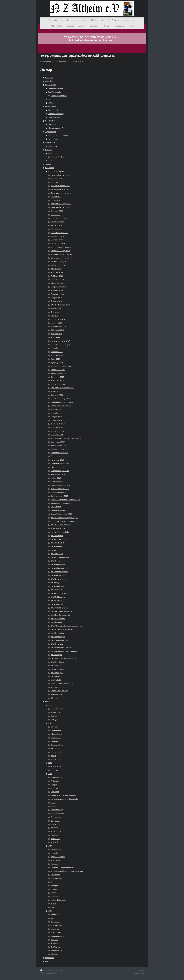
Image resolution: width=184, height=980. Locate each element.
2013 (50, 911)
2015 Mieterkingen (58, 575)
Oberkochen (56, 738)
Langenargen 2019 (58, 287)
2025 (50, 153)
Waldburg (55, 741)
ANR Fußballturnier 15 (60, 489)
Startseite (49, 78)
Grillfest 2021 (56, 197)
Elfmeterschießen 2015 (60, 510)
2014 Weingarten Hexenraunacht (64, 651)
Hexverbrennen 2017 (59, 348)
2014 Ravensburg (58, 619)
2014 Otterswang (58, 669)
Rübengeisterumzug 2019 (61, 247)
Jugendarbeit (51, 132)
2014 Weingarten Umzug (61, 647)
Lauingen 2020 (57, 240)
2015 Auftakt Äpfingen (60, 608)
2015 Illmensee (57, 550)
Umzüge (49, 150)
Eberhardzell (56, 752)
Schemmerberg (57, 745)
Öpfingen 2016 (57, 456)
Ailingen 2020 (56, 225)
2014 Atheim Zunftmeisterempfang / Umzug (68, 626)
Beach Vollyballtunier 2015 (61, 514)
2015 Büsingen (57, 536)
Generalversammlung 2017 (62, 345)
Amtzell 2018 (56, 308)
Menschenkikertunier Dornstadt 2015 (65, 500)
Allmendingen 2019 (58, 283)
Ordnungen (53, 99)
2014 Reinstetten (57, 633)
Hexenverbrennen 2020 (60, 207)
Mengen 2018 (56, 298)
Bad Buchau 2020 (58, 236)
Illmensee (55, 788)
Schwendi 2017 (57, 395)
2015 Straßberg (57, 554)
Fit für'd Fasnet (57, 482)
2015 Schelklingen (58, 586)
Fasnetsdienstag (57, 294)
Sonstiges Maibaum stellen (61, 254)
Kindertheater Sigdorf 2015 (61, 503)
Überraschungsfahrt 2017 (61, 366)
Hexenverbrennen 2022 (60, 175)
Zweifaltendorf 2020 (59, 229)
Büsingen (54, 954)
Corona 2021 (56, 200)
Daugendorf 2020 (58, 243)
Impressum (50, 958)
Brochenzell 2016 (58, 424)
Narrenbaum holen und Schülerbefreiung (67, 871)
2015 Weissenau (57, 601)
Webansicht (139, 973)
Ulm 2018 (55, 316)
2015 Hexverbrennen (59, 539)
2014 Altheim (56, 676)
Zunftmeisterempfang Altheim (62, 867)
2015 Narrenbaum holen (60, 557)
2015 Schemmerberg (59, 568)
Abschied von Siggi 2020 (61, 204)
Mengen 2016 (56, 417)
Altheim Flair (50, 142)
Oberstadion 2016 (58, 431)
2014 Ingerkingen (58, 637)
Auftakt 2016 (56, 478)
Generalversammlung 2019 (62, 258)
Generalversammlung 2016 (62, 406)
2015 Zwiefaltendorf (59, 579)
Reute (53, 803)
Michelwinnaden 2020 (59, 233)
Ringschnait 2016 (58, 474)
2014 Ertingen (56, 655)
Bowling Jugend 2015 (59, 496)
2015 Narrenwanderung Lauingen (64, 518)
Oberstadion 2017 (58, 384)
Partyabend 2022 (58, 179)
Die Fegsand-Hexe (56, 88)
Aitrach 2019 (56, 269)
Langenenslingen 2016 (60, 464)
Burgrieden (55, 821)
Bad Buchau (56, 716)
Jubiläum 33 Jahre (58, 157)
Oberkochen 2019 (58, 280)
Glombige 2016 (57, 435)
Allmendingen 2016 (58, 445)
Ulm (52, 918)
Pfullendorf (55, 781)
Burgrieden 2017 (57, 377)
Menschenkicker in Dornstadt (62, 683)
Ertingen (54, 889)
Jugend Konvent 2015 (59, 492)
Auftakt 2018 (56, 767)
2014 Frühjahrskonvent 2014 (62, 611)
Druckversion (47, 970)
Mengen (54, 785)
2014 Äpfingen (57, 622)
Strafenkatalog (54, 117)
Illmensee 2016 (57, 427)
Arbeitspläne (56, 337)
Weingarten (55, 886)
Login (141, 970)
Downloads (50, 168)
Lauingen (54, 720)
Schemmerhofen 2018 (60, 326)
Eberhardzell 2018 (58, 319)
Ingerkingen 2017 (58, 363)
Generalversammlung (59, 691)
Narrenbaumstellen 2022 (61, 189)
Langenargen (56, 730)
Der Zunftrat (50, 121)
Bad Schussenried (58, 857)
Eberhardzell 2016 (58, 442)
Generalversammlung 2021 (62, 193)
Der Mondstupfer (55, 92)
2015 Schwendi (57, 604)
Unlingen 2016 (57, 420)
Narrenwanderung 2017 (60, 341)
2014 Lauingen (57, 673)
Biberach (54, 828)
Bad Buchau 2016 (58, 449)
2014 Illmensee (57, 644)
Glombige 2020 (57, 211)
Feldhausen (55, 835)
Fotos (48, 702)
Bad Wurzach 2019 (58, 265)
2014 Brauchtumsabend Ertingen (64, 658)
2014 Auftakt (56, 680)
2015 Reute (55, 561)
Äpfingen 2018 (57, 301)
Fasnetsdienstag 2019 (60, 261)
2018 (50, 763)
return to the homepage (74, 61)
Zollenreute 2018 (57, 330)
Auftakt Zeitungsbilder (59, 900)
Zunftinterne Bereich (56, 171)
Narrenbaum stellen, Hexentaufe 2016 (66, 438)
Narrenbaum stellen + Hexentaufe (64, 799)
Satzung (51, 103)
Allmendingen (56, 734)
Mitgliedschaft (51, 106)
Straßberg (55, 792)
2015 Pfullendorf (57, 543)
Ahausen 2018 (57, 334)
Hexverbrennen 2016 (59, 413)
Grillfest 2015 (56, 507)
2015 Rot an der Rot (59, 593)
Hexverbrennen (57, 777)
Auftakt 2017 (56, 391)
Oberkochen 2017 (58, 370)
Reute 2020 (55, 215)
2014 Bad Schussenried (60, 615)
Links (47, 961)
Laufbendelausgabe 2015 (61, 485)
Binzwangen (56, 748)
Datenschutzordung (56, 114)
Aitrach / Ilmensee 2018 (60, 305)
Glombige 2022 (57, 182)
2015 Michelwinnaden (59, 572)
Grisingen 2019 (57, 290)
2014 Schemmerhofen (60, 640)
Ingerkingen (55, 806)
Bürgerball (55, 698)
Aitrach (54, 756)
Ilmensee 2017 (57, 352)
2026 (50, 161)
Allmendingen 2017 (58, 373)
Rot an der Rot (57, 831)
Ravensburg (56, 860)
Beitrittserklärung (55, 110)
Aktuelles (49, 81)
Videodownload (57, 694)
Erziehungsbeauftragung (58, 135)
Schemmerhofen (57, 878)
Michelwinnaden (57, 709)
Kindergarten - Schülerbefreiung (63, 795)
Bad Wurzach (56, 759)
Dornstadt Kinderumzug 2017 (62, 388)
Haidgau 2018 (56, 323)
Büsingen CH (56, 409)
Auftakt (54, 904)
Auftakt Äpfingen (57, 842)
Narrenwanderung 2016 (60, 399)
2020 (50, 705)
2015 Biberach (57, 590)
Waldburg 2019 (57, 276)
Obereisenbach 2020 (59, 218)
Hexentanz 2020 (57, 222)
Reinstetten (55, 875)
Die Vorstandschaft (56, 128)
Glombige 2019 (57, 272)
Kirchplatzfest (56, 849)
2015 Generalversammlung (62, 525)
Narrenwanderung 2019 (60, 251)
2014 (50, 846)
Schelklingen (56, 712)
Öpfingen (54, 727)
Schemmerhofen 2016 (60, 453)
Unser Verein (51, 85)
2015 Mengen (56, 546)
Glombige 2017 (57, 355)
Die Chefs (52, 124)
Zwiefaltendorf (56, 817)
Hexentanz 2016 (57, 460)
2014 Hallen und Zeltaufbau (62, 629)
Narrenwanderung (58, 687)
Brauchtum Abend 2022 (60, 186)
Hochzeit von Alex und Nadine (63, 521)
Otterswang (55, 896)
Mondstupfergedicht (59, 96)
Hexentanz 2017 (57, 380)
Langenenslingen (58, 936)
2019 (50, 723)
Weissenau (55, 839)
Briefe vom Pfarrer (58, 528)
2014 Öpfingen (57, 665)
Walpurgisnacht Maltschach (62, 402)
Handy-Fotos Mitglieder (60, 532)
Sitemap (58, 970)
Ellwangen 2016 (57, 467)
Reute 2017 (55, 359)
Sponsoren (52, 146)
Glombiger (55, 312)
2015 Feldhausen (58, 597)
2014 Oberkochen (58, 662)
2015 (50, 774)
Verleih (48, 164)
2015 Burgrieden (57, 583)
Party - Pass (53, 139)
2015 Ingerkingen (58, 564)
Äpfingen (54, 864)
